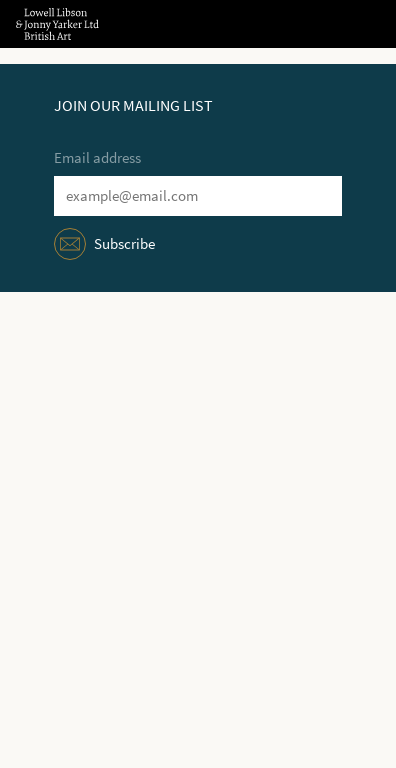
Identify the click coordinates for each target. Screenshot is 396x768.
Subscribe (124, 244)
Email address (97, 158)
